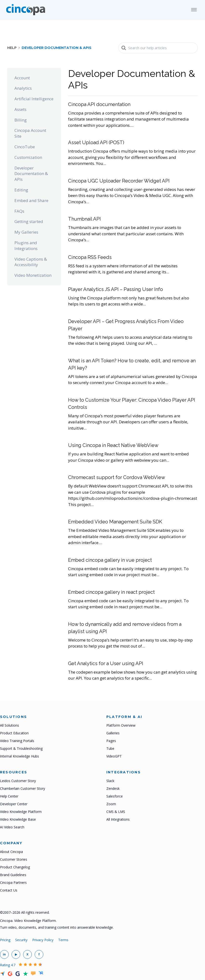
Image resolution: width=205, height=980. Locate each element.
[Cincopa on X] (27, 954)
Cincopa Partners (13, 882)
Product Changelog (15, 867)
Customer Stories (14, 859)
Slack (110, 781)
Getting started (29, 221)
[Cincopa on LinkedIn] (4, 954)
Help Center (9, 796)
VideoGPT (114, 756)
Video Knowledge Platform (21, 812)
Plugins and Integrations (26, 246)
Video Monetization (33, 275)
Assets (20, 109)
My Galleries (26, 232)
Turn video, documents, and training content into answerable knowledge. (57, 927)
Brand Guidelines (13, 875)
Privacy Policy (43, 940)
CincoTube (25, 147)
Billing (21, 120)
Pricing (5, 940)
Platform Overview (121, 725)
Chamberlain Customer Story (22, 788)
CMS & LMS (116, 812)
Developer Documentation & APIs (31, 174)
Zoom (111, 804)
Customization (28, 157)
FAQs (19, 211)
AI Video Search (12, 827)
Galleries (113, 733)
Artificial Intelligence (34, 99)
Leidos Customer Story (18, 781)
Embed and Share (31, 200)
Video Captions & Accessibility (31, 262)
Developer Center (14, 804)
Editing (21, 190)
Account (22, 78)
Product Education (14, 733)
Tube (110, 748)
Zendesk (113, 788)
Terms (63, 940)
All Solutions (10, 725)
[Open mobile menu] (194, 10)
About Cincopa (11, 852)
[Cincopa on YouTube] (16, 954)
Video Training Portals (17, 741)
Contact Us (9, 890)
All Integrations (118, 819)
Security (21, 940)
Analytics (23, 88)
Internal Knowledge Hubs (19, 756)
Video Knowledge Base (18, 819)
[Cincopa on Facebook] (39, 954)
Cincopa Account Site (30, 133)
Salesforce (115, 796)
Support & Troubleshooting (21, 748)
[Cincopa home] (26, 10)
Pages (111, 741)
